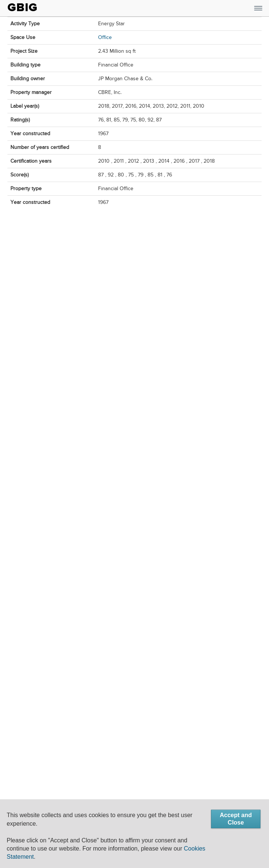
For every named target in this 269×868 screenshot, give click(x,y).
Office (105, 38)
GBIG (22, 7)
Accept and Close (236, 819)
